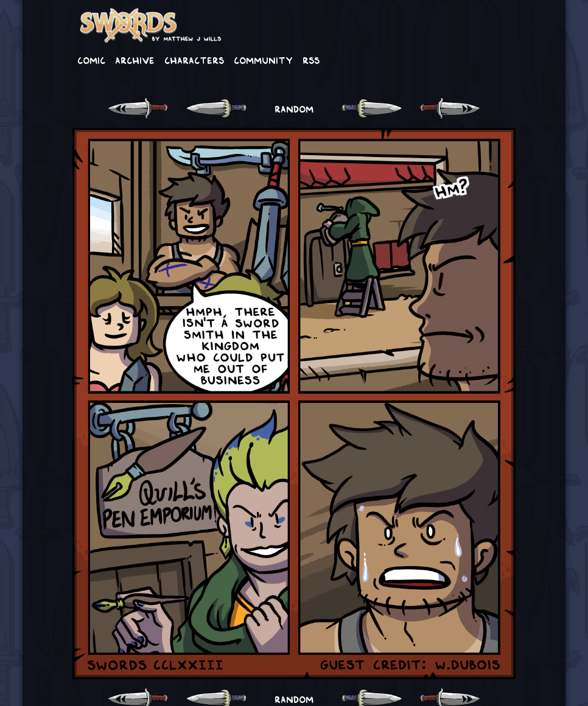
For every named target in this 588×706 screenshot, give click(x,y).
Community (263, 60)
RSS (311, 60)
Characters (194, 60)
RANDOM (294, 108)
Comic (91, 60)
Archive (135, 60)
